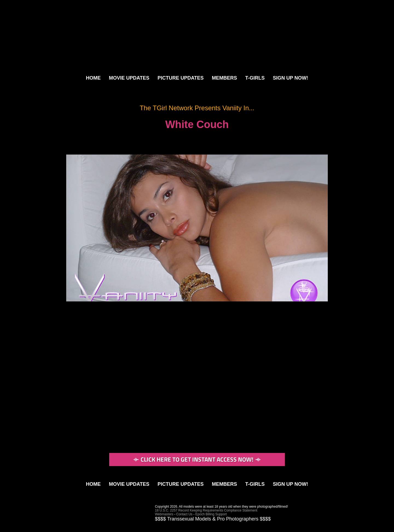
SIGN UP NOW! (290, 78)
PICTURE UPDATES (181, 78)
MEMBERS (224, 78)
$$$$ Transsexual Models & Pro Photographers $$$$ (213, 519)
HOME (93, 78)
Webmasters (164, 514)
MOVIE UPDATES (129, 78)
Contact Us (184, 514)
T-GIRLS (255, 78)
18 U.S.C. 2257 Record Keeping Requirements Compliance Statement (206, 510)
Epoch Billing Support (211, 514)
